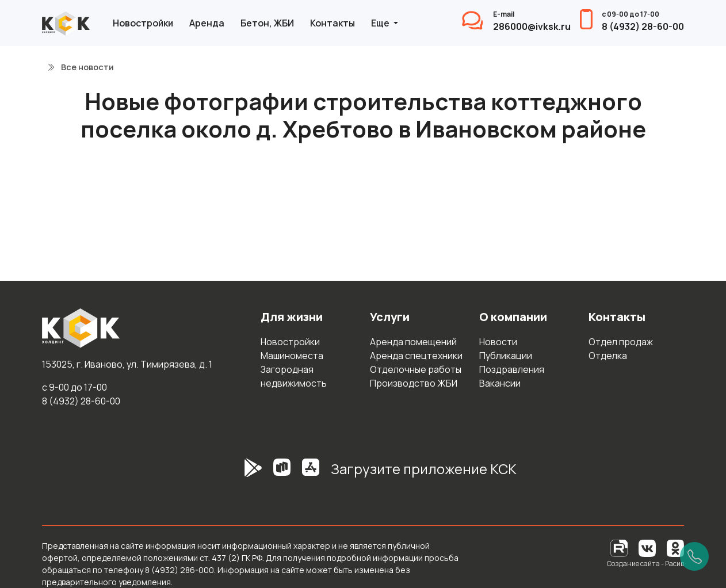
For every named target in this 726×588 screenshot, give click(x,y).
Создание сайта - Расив (645, 564)
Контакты (333, 23)
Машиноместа (292, 356)
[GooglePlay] (236, 474)
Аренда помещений (413, 342)
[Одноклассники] (675, 547)
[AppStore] (311, 474)
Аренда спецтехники (416, 356)
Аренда (207, 23)
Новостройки (143, 23)
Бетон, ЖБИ (267, 23)
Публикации (506, 356)
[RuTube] (620, 547)
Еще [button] (381, 23)
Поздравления (512, 369)
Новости (498, 342)
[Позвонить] (694, 556)
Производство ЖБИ (414, 383)
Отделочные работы (416, 369)
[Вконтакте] (647, 547)
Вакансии (500, 383)
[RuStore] (282, 474)
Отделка (608, 356)
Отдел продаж (621, 342)
